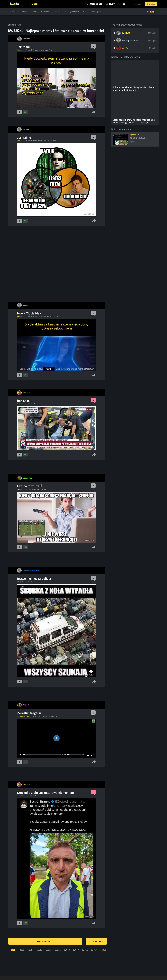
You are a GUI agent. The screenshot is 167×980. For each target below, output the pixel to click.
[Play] (21, 733)
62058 (85, 928)
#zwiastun (47, 695)
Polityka (58, 12)
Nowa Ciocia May (29, 292)
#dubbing (54, 695)
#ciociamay (54, 295)
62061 (58, 928)
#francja (29, 468)
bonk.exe (23, 379)
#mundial (36, 468)
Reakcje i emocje (72, 12)
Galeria (34, 12)
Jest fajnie (24, 138)
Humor (25, 12)
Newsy (86, 12)
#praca (35, 50)
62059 (76, 928)
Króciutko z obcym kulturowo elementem (45, 771)
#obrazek (29, 50)
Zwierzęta (14, 12)
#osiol (35, 695)
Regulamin (87, 967)
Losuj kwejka (97, 920)
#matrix (40, 141)
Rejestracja (150, 4)
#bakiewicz (38, 382)
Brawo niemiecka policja (34, 557)
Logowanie (137, 4)
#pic (50, 50)
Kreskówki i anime (23, 695)
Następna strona (45, 920)
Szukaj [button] (152, 12)
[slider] (42, 733)
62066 (12, 928)
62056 (103, 928)
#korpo (46, 50)
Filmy (110, 4)
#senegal (43, 468)
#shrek (40, 695)
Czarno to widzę (30, 464)
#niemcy (31, 382)
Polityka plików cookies (106, 967)
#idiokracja (52, 141)
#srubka (29, 560)
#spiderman (42, 295)
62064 (30, 928)
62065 (21, 928)
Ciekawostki (46, 12)
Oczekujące (94, 4)
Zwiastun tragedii (29, 691)
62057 (94, 928)
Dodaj (35, 4)
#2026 (46, 141)
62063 (40, 928)
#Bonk (30, 774)
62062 (49, 928)
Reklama (75, 967)
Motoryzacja (97, 12)
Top (121, 4)
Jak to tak (24, 47)
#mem (40, 50)
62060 (67, 928)
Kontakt (64, 967)
